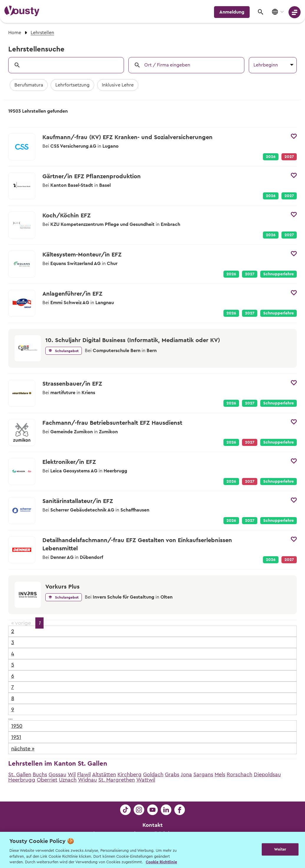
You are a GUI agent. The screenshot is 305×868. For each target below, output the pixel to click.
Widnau (87, 780)
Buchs (40, 774)
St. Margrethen (117, 780)
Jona (186, 774)
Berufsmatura (29, 85)
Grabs (172, 774)
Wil (72, 774)
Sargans (203, 774)
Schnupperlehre (279, 274)
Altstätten (104, 774)
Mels (220, 774)
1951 (16, 737)
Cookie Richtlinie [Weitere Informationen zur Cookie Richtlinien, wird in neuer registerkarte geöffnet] (161, 862)
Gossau (57, 774)
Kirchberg (130, 774)
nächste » (23, 749)
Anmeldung (232, 12)
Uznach (68, 780)
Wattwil (146, 780)
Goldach (153, 774)
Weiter (280, 849)
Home (15, 33)
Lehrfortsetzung (72, 85)
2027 (289, 196)
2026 (271, 157)
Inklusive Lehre (118, 85)
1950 (17, 726)
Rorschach (239, 774)
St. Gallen (20, 774)
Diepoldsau (267, 774)
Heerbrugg (22, 780)
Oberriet (47, 780)
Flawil (84, 774)
